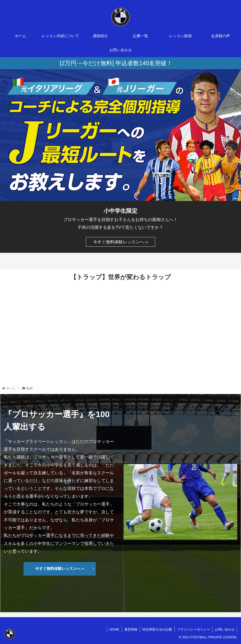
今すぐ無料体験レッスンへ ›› (121, 242)
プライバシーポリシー (193, 629)
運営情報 (131, 629)
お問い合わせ (225, 629)
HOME (114, 629)
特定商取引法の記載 (157, 629)
